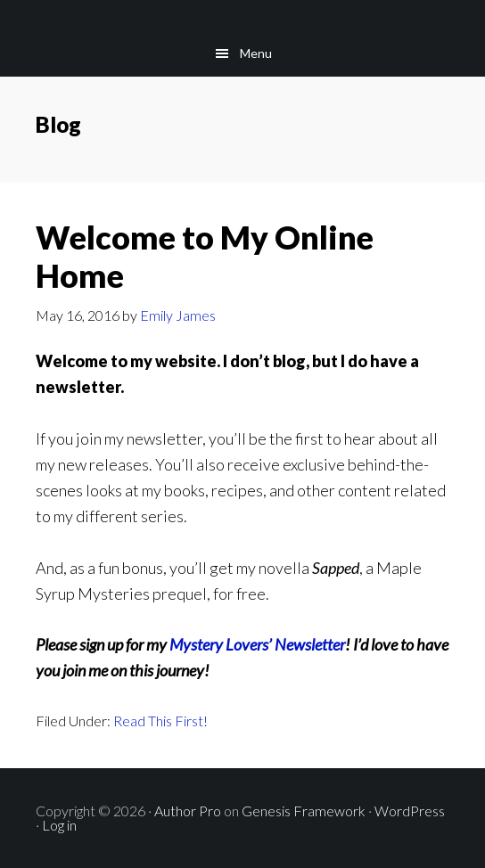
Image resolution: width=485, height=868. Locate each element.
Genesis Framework (304, 811)
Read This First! (160, 721)
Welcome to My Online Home (205, 256)
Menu (256, 53)
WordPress (410, 811)
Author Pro (188, 811)
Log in (59, 825)
